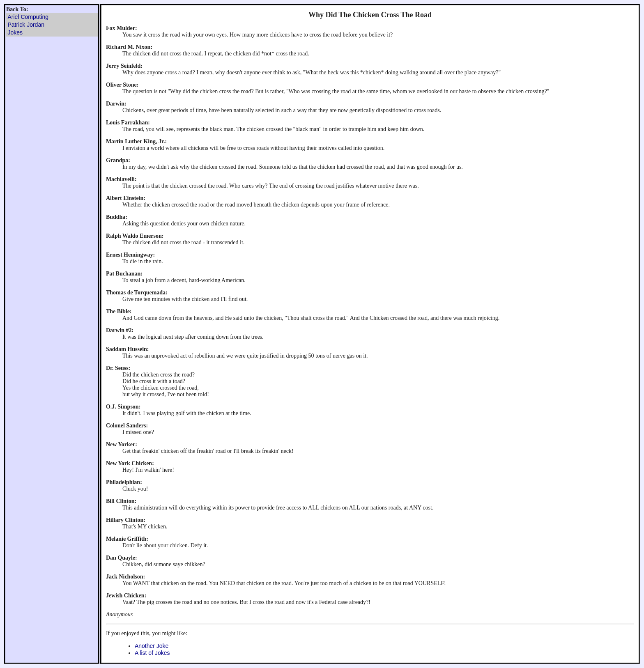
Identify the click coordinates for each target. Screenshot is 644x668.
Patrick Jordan (26, 25)
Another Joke (152, 646)
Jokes (15, 32)
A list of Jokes (152, 653)
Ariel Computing (28, 17)
